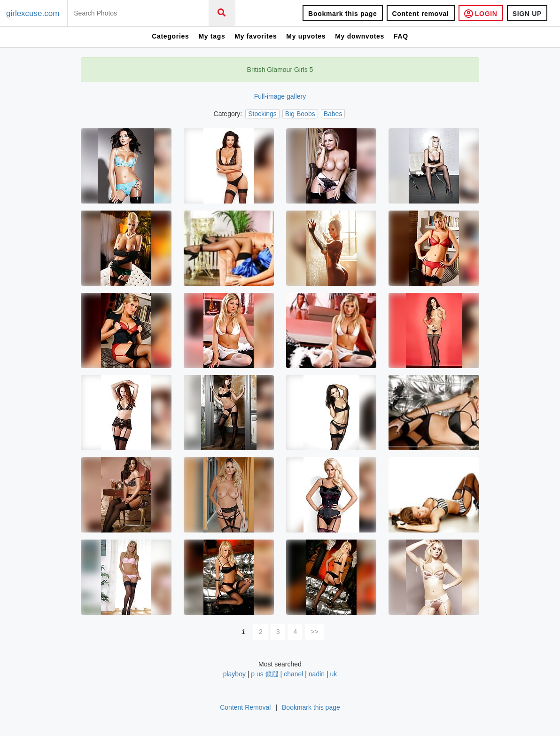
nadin (317, 674)
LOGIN (481, 13)
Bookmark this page (342, 14)
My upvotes (306, 36)
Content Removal (245, 707)
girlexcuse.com (33, 13)
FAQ (401, 36)
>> (314, 632)
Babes (333, 114)
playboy (234, 674)
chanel (293, 674)
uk (334, 674)
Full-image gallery (280, 96)
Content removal (421, 14)
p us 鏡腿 (264, 674)
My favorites (256, 36)
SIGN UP (527, 14)
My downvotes (360, 36)
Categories (170, 36)
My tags (212, 36)
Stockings (262, 114)
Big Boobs (300, 114)
